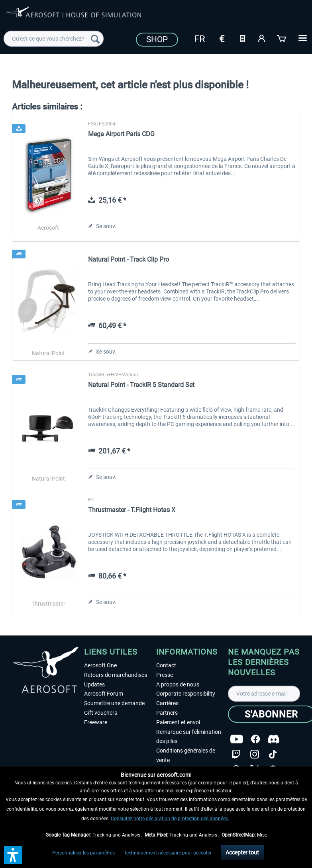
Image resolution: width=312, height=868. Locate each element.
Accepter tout (242, 852)
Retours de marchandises (116, 675)
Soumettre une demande (114, 703)
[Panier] (282, 38)
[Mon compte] (262, 38)
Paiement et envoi (178, 722)
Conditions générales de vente (186, 755)
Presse (165, 675)
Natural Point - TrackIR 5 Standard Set (141, 385)
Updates (94, 684)
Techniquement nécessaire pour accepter (168, 853)
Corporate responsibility (186, 694)
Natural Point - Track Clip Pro (129, 259)
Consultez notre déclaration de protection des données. (170, 819)
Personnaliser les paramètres (83, 853)
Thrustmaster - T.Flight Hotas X (132, 510)
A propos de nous (178, 684)
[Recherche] (95, 39)
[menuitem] (54, 39)
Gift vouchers (101, 713)
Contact (166, 665)
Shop (157, 39)
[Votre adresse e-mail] (264, 694)
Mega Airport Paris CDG (121, 134)
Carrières (167, 703)
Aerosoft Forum (104, 694)
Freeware (96, 722)
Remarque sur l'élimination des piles (189, 737)
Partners (167, 713)
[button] (13, 855)
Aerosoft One (100, 665)
